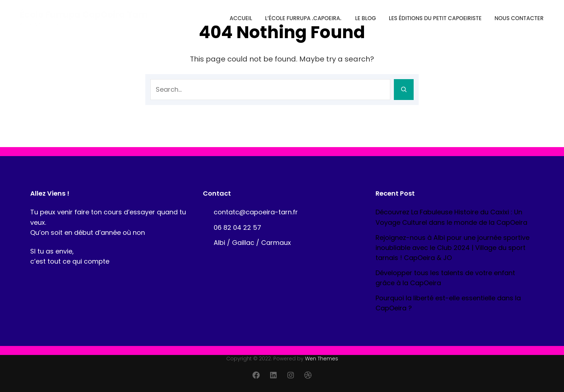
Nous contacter (519, 18)
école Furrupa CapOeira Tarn (84, 15)
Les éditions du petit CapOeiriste (435, 18)
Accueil (241, 18)
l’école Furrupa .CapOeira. (303, 18)
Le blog (365, 18)
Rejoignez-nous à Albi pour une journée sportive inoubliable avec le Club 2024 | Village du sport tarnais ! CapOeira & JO (452, 248)
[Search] (404, 90)
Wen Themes (322, 359)
